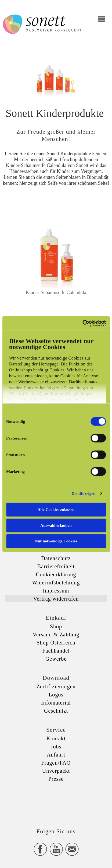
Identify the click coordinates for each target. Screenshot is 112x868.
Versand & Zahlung (56, 635)
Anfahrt (56, 755)
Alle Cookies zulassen (56, 510)
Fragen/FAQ (56, 763)
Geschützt (56, 711)
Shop (56, 626)
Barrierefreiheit (56, 566)
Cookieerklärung (56, 574)
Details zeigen (83, 493)
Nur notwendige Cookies (56, 541)
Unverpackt (56, 771)
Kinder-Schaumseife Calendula (56, 292)
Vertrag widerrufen (56, 599)
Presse (56, 779)
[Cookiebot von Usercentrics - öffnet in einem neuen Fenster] (82, 323)
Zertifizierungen (56, 686)
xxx (56, 800)
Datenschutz (56, 558)
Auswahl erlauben (56, 525)
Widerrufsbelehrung (56, 583)
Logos (56, 695)
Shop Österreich (56, 643)
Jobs (56, 747)
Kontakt (56, 738)
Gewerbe (56, 659)
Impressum (56, 591)
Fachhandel (56, 651)
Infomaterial (56, 703)
